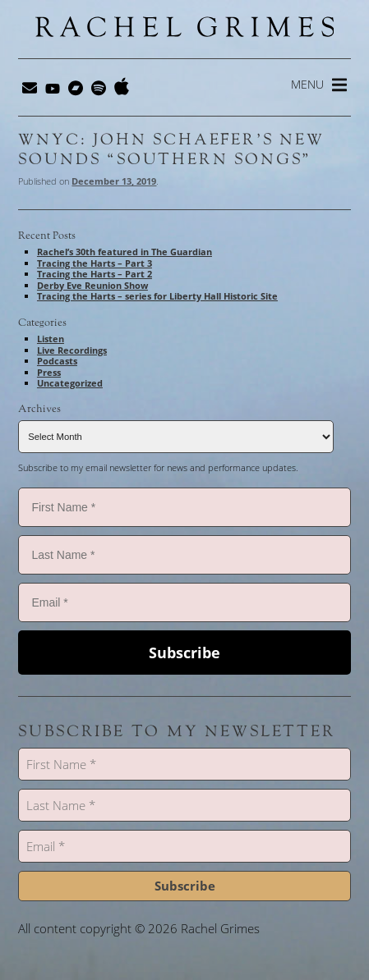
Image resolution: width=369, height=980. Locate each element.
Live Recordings (72, 350)
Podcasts (57, 361)
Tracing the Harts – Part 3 (95, 263)
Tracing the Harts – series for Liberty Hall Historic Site (157, 296)
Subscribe (184, 653)
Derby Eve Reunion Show (92, 285)
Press (49, 372)
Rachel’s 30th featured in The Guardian (125, 252)
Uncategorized (70, 383)
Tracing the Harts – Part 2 (95, 274)
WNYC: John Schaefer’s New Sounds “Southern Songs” (171, 149)
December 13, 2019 (114, 181)
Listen (51, 339)
